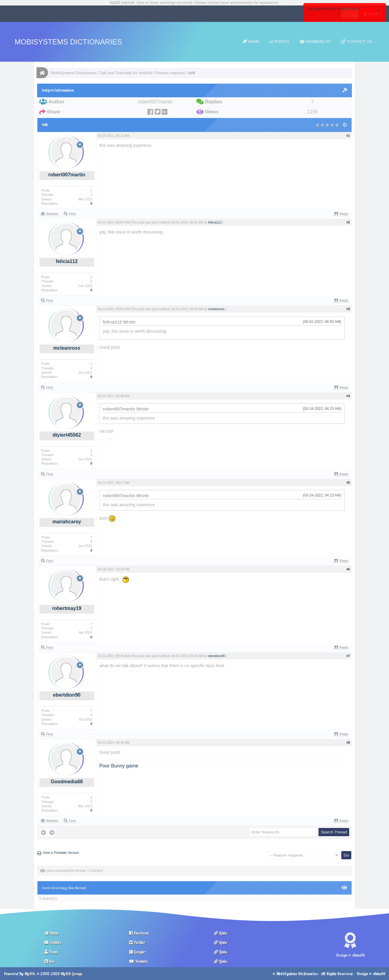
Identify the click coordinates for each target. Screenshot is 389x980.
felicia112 (67, 261)
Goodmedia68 (67, 782)
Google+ (138, 952)
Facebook (139, 933)
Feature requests (170, 73)
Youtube (138, 961)
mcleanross (67, 348)
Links (220, 933)
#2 (348, 222)
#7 (348, 656)
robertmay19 (67, 608)
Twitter (137, 942)
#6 (348, 569)
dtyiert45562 (67, 435)
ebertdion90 (67, 695)
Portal (280, 42)
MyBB (29, 974)
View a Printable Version (61, 853)
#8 (348, 743)
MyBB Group (71, 974)
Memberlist (315, 42)
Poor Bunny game (119, 766)
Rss (49, 961)
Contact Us (356, 42)
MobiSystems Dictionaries (68, 42)
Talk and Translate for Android (126, 73)
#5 (348, 483)
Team (51, 952)
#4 (348, 396)
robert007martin (67, 175)
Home (251, 42)
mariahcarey (67, 522)
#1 (348, 136)
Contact (53, 942)
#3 (348, 309)
